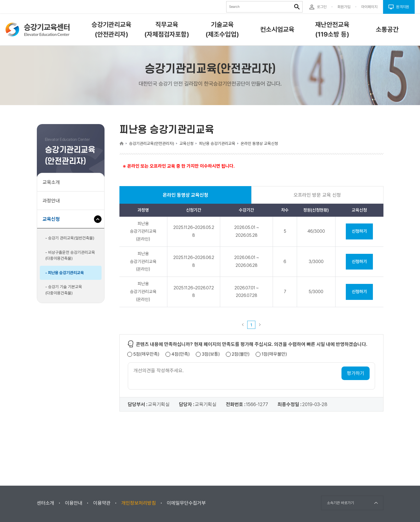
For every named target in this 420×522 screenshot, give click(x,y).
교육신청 (53, 222)
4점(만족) (181, 354)
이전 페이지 (243, 325)
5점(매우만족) (146, 354)
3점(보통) (211, 354)
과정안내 (51, 201)
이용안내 (74, 503)
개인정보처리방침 (139, 503)
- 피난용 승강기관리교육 (65, 273)
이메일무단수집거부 (186, 503)
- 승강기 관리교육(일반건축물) (70, 238)
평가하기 (356, 373)
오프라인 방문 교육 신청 (317, 195)
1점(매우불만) (274, 354)
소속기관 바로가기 (340, 503)
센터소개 (45, 503)
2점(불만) (241, 354)
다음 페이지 (260, 325)
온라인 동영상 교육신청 (185, 198)
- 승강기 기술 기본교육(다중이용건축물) (64, 290)
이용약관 (102, 503)
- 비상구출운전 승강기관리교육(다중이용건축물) (70, 256)
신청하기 (359, 231)
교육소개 (51, 182)
